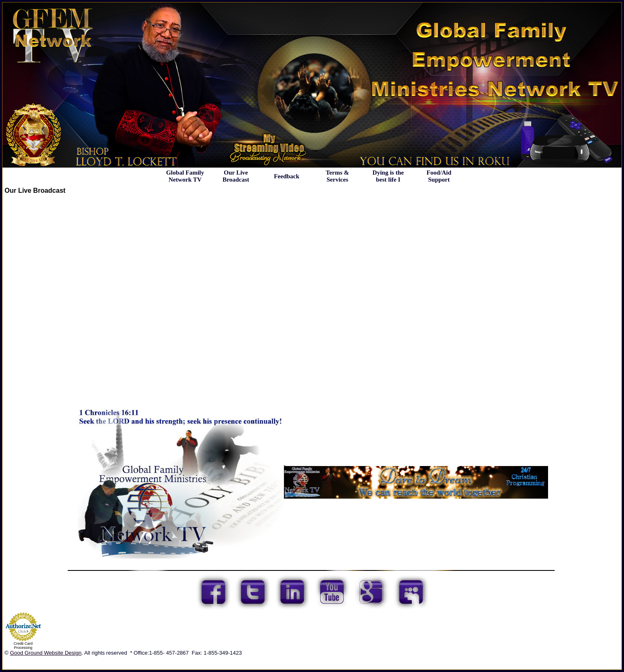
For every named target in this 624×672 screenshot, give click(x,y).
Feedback (287, 176)
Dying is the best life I (388, 176)
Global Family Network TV (185, 176)
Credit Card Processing (23, 646)
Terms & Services (337, 176)
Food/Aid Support (439, 176)
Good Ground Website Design (46, 653)
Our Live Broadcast (236, 176)
